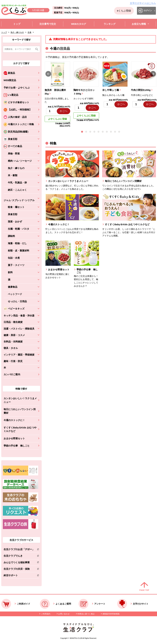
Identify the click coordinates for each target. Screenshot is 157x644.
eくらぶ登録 (124, 11)
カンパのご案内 (12, 374)
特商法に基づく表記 (86, 614)
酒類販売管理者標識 (111, 614)
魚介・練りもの (17, 32)
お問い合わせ (64, 614)
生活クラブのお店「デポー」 (19, 550)
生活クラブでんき (19, 556)
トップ (4, 32)
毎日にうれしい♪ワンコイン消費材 (20, 411)
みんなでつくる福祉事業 (19, 563)
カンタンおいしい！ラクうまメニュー (20, 400)
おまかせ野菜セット (14, 438)
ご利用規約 (46, 614)
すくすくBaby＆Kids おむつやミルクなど (20, 429)
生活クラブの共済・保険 (19, 569)
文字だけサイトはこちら (143, 3)
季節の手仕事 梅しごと (17, 446)
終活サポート (19, 576)
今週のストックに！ (14, 420)
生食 (30, 32)
